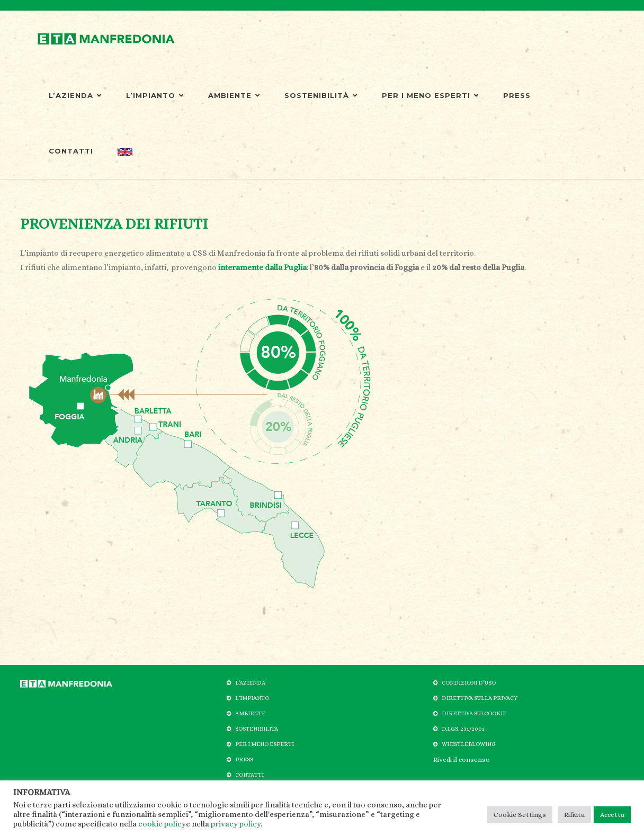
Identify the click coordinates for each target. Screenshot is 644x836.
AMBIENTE (234, 95)
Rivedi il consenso (462, 759)
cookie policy (162, 824)
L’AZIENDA (75, 95)
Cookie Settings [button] (520, 815)
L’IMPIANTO (155, 95)
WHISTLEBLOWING (469, 744)
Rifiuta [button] (574, 815)
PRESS (517, 95)
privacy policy (236, 824)
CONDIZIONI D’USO (469, 683)
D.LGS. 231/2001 (463, 729)
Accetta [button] (612, 815)
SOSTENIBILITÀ (321, 95)
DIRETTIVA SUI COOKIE (474, 713)
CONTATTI (71, 151)
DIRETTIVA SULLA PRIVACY (480, 698)
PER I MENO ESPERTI (430, 95)
